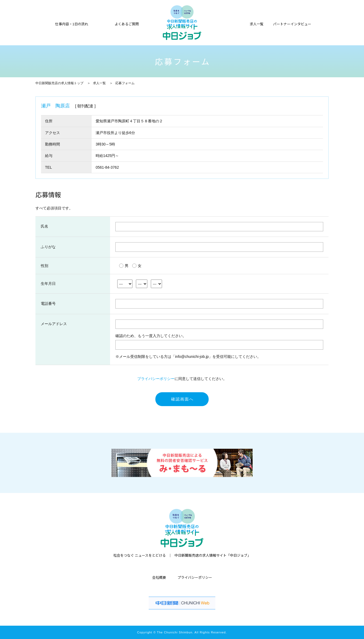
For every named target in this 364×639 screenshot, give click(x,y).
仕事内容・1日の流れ (72, 23)
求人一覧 (99, 83)
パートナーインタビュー (292, 23)
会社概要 (159, 577)
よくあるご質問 (127, 23)
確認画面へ (182, 399)
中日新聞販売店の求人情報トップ (59, 83)
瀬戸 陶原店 (55, 106)
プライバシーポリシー (156, 379)
